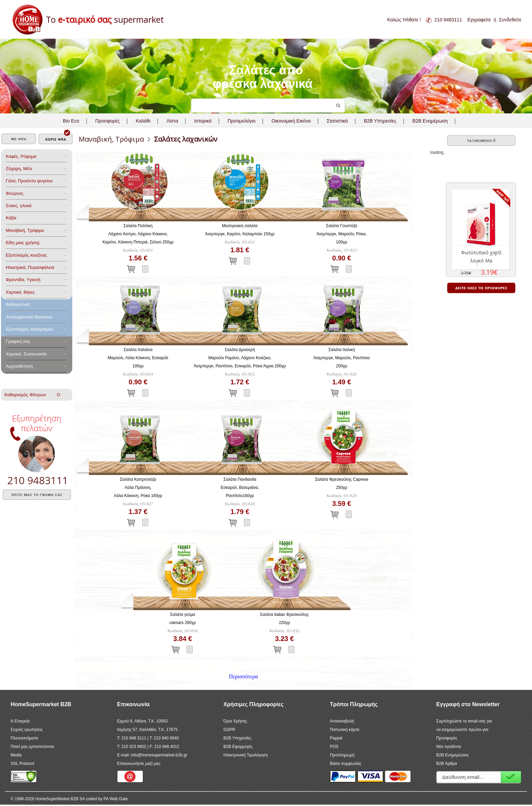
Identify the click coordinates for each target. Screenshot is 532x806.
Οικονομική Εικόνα (291, 121)
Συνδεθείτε (510, 20)
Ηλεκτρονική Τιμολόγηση (246, 755)
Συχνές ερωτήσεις (27, 730)
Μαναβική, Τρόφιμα (25, 230)
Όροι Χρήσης (235, 721)
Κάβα (11, 218)
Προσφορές (108, 121)
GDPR (230, 730)
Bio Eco (71, 121)
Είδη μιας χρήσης (23, 243)
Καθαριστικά (18, 304)
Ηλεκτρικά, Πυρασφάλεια (30, 267)
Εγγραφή (511, 777)
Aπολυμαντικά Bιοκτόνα (29, 317)
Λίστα (172, 121)
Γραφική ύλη (18, 341)
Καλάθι (143, 121)
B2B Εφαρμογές (238, 747)
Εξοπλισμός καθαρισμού (30, 329)
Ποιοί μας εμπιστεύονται (32, 747)
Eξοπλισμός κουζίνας (26, 255)
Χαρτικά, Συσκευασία (26, 354)
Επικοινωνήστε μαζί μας (139, 764)
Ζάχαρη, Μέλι (19, 169)
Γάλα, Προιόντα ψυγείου (29, 181)
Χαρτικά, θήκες (20, 292)
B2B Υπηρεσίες (237, 738)
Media (16, 755)
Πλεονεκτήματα (24, 738)
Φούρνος (15, 193)
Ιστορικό (203, 121)
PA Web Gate (116, 799)
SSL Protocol (22, 764)
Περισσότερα (243, 676)
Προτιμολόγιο (242, 121)
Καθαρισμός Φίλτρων (32, 395)
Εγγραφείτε (479, 20)
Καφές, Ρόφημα (21, 156)
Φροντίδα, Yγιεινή (23, 280)
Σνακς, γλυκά (19, 206)
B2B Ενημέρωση (430, 121)
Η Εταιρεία (20, 721)
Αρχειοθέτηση (19, 366)
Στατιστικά (337, 121)
